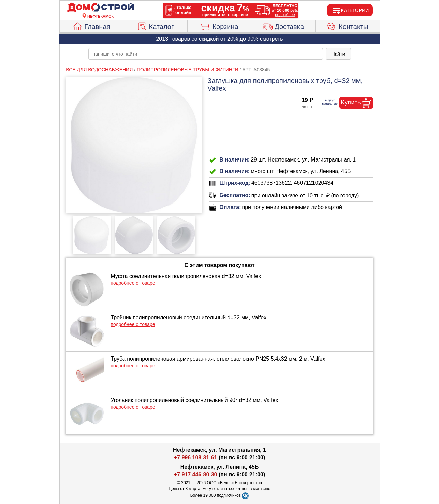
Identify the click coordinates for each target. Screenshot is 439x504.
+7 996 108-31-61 (196, 457)
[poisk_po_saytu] (206, 54)
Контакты (347, 26)
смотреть (272, 39)
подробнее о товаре (133, 283)
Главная (91, 26)
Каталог (156, 26)
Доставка (283, 26)
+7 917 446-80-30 (196, 474)
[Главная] (101, 8)
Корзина (219, 26)
